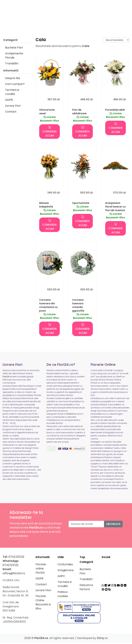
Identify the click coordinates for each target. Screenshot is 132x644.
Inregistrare (66, 571)
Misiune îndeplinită (46, 206)
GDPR (9, 101)
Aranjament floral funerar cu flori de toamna (115, 208)
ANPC (61, 577)
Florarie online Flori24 (41, 570)
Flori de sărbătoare (79, 113)
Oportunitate (81, 204)
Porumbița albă (115, 111)
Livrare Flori (13, 107)
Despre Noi (13, 79)
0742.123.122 (16, 558)
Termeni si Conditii (65, 585)
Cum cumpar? (15, 85)
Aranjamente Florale (14, 57)
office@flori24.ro (14, 575)
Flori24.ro (7, 378)
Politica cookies (63, 595)
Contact (11, 113)
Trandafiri (12, 65)
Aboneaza (113, 525)
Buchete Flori (14, 49)
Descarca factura (86, 588)
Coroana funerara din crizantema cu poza (48, 306)
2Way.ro (102, 639)
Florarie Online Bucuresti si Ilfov (43, 604)
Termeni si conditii (12, 93)
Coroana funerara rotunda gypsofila (78, 306)
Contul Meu (65, 566)
